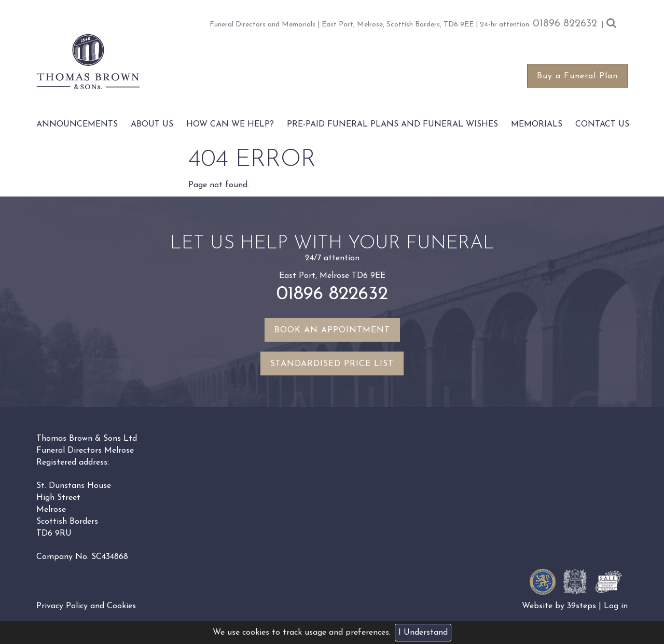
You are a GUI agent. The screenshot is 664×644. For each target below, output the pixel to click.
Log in (616, 606)
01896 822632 (565, 24)
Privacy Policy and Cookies (86, 606)
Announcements (77, 124)
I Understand (423, 633)
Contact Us (602, 124)
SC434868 (110, 557)
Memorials (537, 124)
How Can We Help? (230, 124)
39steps (582, 606)
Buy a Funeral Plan (577, 76)
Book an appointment (332, 330)
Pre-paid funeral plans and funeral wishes (392, 124)
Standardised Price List (332, 364)
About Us (152, 124)
